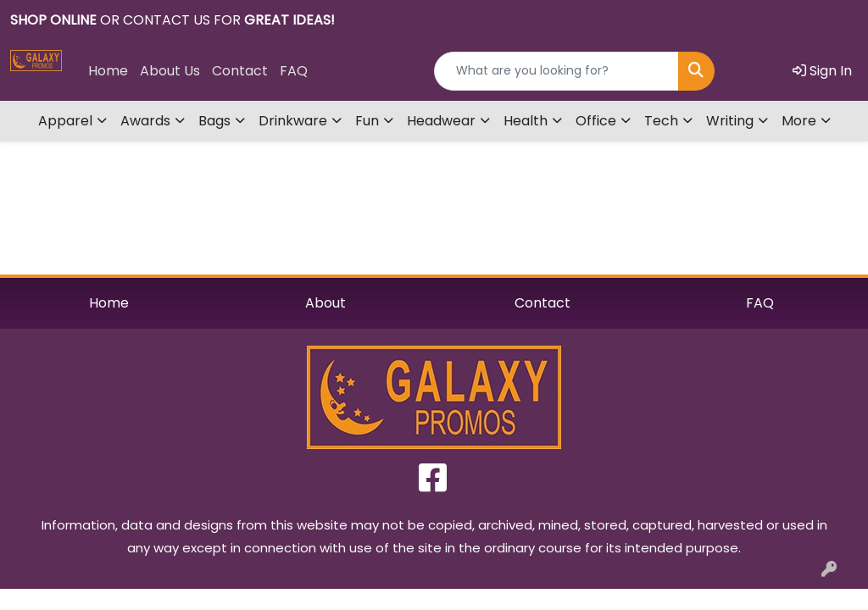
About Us (170, 71)
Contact (240, 71)
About (325, 303)
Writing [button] (730, 121)
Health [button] (526, 121)
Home (108, 71)
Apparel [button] (65, 121)
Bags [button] (214, 121)
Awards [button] (145, 121)
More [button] (799, 121)
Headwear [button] (441, 121)
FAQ (294, 71)
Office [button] (596, 121)
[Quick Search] (556, 71)
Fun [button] (367, 121)
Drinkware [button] (293, 121)
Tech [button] (661, 121)
